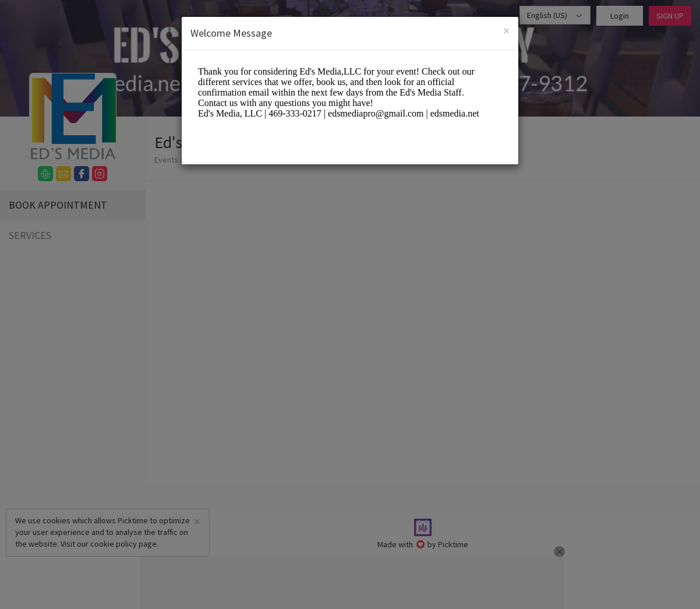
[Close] (506, 32)
